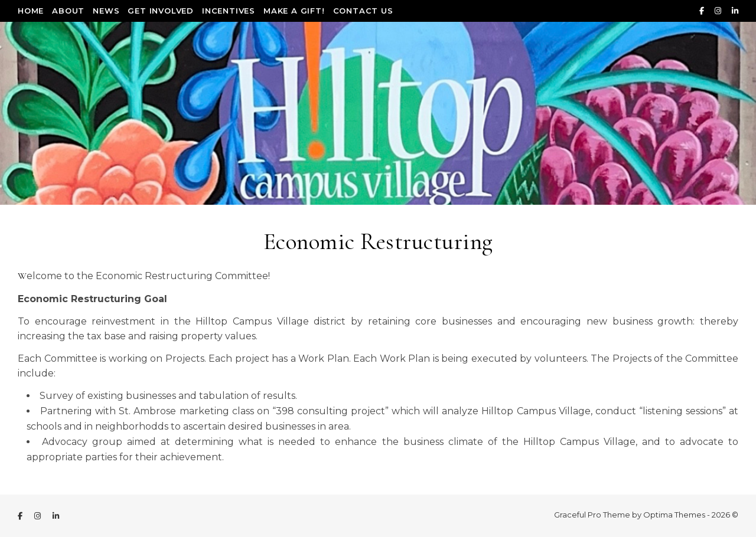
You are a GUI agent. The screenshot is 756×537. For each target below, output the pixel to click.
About (68, 11)
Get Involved (161, 11)
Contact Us (363, 11)
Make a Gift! (294, 11)
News (106, 11)
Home (31, 11)
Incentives (229, 11)
